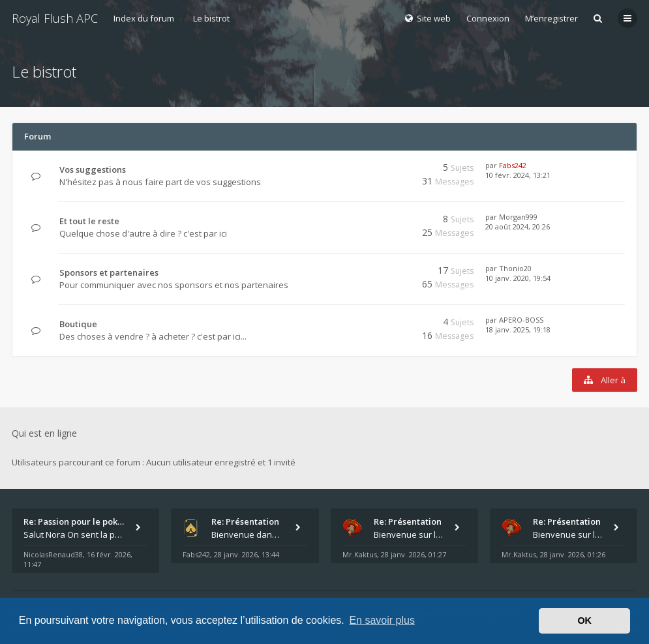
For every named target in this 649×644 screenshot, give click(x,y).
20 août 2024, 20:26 (518, 227)
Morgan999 (518, 217)
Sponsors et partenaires (109, 272)
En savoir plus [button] (382, 620)
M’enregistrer (551, 18)
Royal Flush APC (55, 18)
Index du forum (144, 18)
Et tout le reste (89, 221)
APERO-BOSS (521, 320)
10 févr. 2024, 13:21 (518, 175)
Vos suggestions (93, 169)
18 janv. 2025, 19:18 (518, 329)
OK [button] (584, 621)
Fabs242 (513, 165)
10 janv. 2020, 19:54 (518, 278)
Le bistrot (211, 18)
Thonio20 (515, 268)
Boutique (78, 324)
